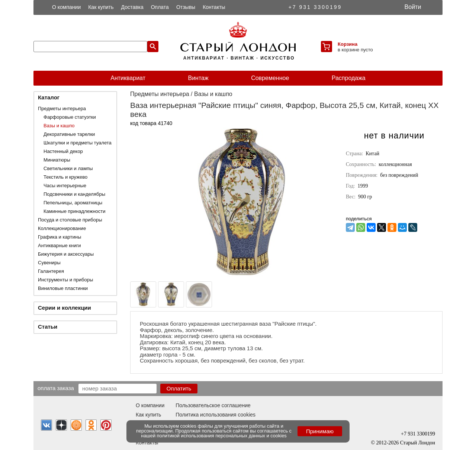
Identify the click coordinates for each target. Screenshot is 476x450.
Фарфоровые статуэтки (70, 117)
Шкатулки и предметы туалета (78, 143)
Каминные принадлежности (75, 211)
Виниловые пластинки (63, 288)
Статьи (48, 327)
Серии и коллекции (65, 308)
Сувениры (49, 263)
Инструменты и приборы (65, 280)
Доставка (132, 7)
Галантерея (51, 271)
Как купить (101, 7)
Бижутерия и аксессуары (66, 254)
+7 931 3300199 (315, 7)
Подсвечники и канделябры (74, 194)
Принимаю (320, 431)
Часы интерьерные (65, 186)
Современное (270, 78)
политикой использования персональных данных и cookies (222, 436)
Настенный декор (63, 151)
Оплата (160, 7)
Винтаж (198, 78)
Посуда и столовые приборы (70, 220)
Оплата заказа (56, 388)
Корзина (348, 44)
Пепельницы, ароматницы (73, 203)
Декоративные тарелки (69, 134)
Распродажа (349, 78)
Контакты (214, 7)
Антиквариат (128, 78)
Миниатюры (57, 160)
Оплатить (179, 388)
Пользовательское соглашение (213, 405)
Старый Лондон (418, 443)
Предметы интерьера (62, 108)
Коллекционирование (62, 228)
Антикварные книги (59, 245)
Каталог (49, 97)
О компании (66, 7)
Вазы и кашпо (59, 126)
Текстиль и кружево (65, 177)
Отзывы (186, 7)
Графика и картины (59, 237)
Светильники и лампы (68, 168)
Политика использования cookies (216, 415)
